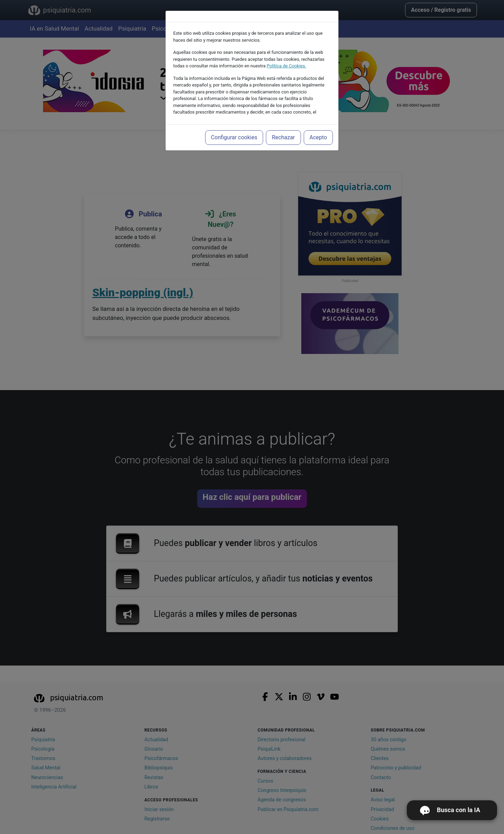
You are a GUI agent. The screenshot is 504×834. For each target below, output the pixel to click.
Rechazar (283, 137)
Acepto (318, 137)
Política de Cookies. (286, 66)
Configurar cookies (234, 137)
